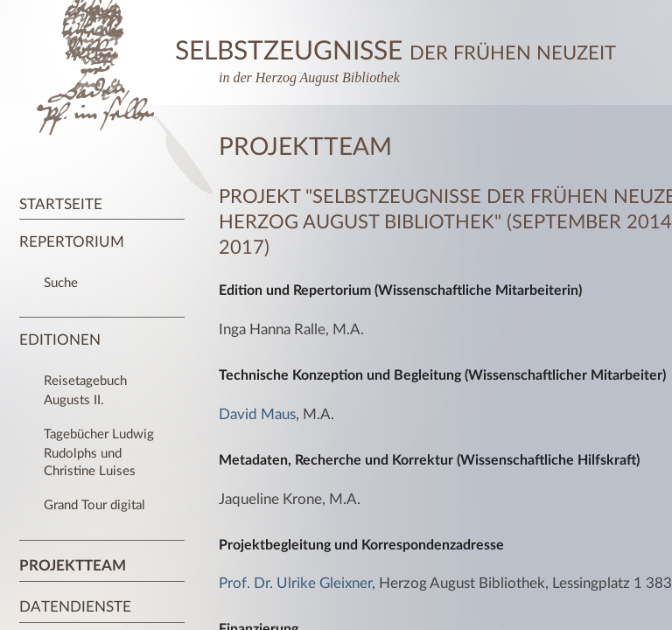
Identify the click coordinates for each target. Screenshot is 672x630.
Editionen (60, 340)
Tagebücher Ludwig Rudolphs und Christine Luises (99, 452)
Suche (61, 283)
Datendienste (75, 607)
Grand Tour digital (94, 505)
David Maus (257, 414)
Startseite (61, 204)
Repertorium (72, 242)
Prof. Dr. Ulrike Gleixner (295, 583)
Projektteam (73, 566)
